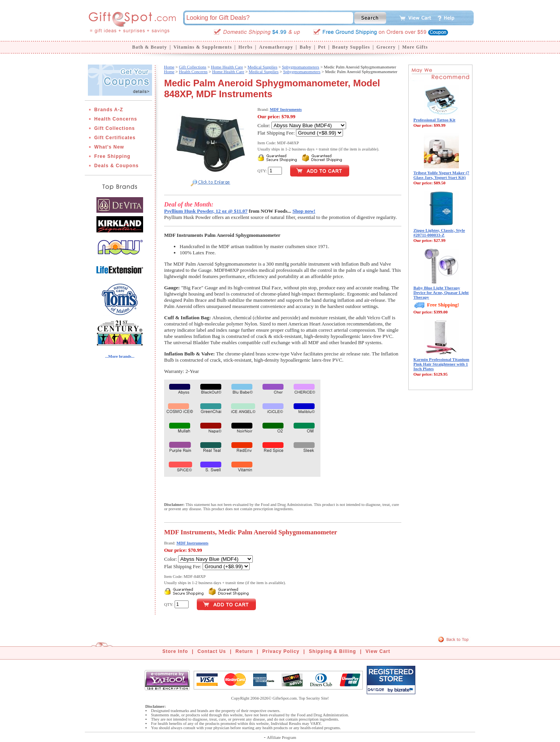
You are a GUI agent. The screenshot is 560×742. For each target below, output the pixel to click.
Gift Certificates (115, 138)
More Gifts (415, 47)
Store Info (175, 651)
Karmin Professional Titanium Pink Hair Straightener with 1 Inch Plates (441, 364)
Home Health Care (227, 67)
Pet (322, 47)
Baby (305, 47)
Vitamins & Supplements (203, 47)
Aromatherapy (276, 47)
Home (169, 67)
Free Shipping (112, 156)
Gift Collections (115, 128)
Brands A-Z (108, 110)
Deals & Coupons (116, 166)
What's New (109, 147)
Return (244, 651)
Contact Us (212, 651)
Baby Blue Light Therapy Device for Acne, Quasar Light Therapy (441, 292)
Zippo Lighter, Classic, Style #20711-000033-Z (439, 233)
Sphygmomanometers (301, 67)
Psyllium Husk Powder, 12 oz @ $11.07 (206, 211)
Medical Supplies (263, 67)
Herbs (245, 47)
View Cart (378, 651)
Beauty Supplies (351, 47)
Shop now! (304, 211)
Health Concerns (115, 119)
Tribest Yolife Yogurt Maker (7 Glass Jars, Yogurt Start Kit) (441, 175)
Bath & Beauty (150, 47)
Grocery (386, 47)
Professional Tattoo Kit (434, 120)
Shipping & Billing (332, 651)
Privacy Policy (281, 651)
